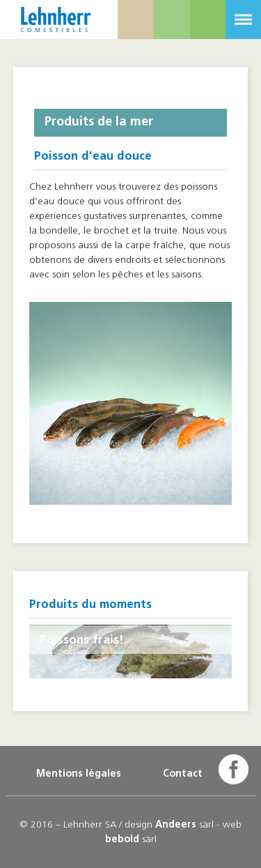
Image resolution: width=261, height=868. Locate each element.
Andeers (176, 825)
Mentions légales (79, 774)
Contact (183, 774)
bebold (122, 840)
